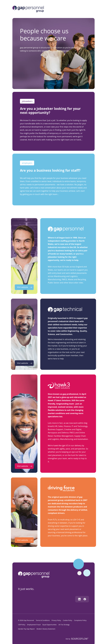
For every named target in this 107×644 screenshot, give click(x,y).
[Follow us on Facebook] (85, 599)
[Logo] (28, 9)
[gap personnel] (35, 575)
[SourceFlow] (80, 639)
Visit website (22, 287)
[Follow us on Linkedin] (79, 599)
